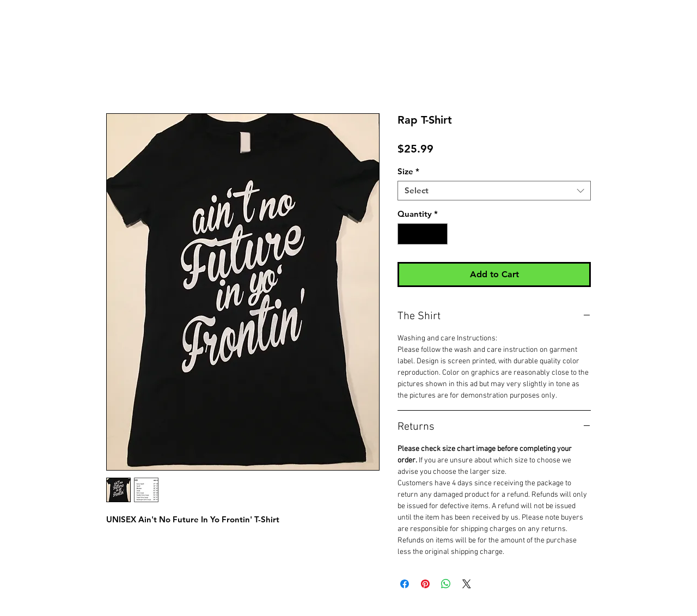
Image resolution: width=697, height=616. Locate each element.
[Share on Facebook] (405, 584)
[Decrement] (406, 234)
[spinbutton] (423, 234)
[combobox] (494, 191)
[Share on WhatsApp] (446, 584)
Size (408, 172)
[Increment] (439, 234)
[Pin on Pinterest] (425, 584)
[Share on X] (467, 584)
